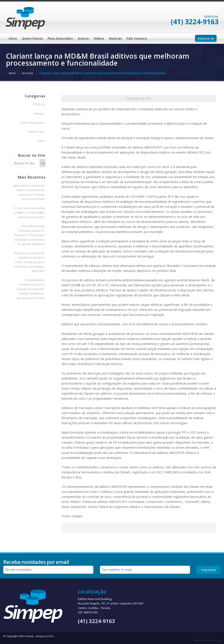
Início (13, 38)
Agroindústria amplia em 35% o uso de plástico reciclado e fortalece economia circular (29, 192)
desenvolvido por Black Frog (207, 640)
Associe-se (206, 38)
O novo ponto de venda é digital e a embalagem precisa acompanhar (29, 213)
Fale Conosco (137, 38)
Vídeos (99, 38)
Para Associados (60, 38)
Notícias (115, 38)
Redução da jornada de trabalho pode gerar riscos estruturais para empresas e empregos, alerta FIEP (29, 262)
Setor (41, 141)
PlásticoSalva (36, 131)
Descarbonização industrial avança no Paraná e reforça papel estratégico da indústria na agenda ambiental (29, 235)
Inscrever (209, 570)
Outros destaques (33, 122)
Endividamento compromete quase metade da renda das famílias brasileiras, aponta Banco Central (31, 289)
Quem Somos (32, 38)
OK (43, 163)
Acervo (83, 38)
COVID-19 (38, 104)
